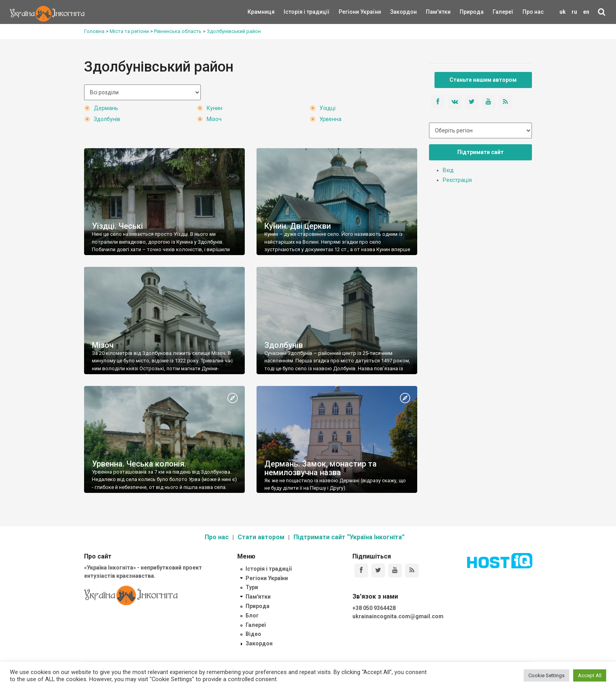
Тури (252, 587)
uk (563, 12)
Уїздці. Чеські (117, 226)
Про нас (533, 12)
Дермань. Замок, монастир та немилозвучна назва (321, 468)
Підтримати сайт (480, 152)
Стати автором (261, 537)
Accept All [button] (590, 675)
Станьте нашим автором (483, 80)
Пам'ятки (432, 12)
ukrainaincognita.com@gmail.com (398, 616)
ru (574, 12)
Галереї (503, 12)
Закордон (397, 12)
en (586, 12)
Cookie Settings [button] (546, 675)
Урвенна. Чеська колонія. (139, 464)
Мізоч (214, 119)
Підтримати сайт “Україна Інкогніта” (349, 537)
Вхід (448, 170)
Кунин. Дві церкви (298, 226)
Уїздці (327, 108)
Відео (253, 634)
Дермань (106, 108)
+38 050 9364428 (374, 608)
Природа (466, 12)
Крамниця (261, 12)
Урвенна (330, 119)
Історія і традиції (295, 12)
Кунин (214, 108)
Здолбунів (107, 119)
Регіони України (349, 12)
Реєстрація (457, 180)
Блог (252, 616)
